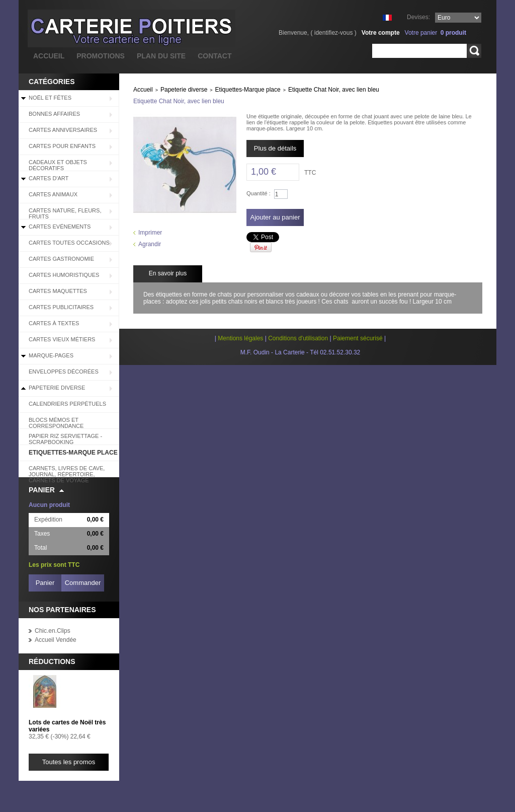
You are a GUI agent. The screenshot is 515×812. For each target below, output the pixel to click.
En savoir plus (168, 273)
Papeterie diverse (57, 388)
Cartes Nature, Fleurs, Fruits (65, 213)
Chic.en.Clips (53, 631)
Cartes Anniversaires (63, 130)
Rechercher (474, 51)
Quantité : (259, 193)
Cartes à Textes (54, 323)
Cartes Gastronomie (61, 259)
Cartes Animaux (53, 194)
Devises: (418, 17)
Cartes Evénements (60, 227)
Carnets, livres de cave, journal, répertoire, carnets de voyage (67, 471)
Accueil (143, 90)
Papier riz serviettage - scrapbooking (65, 439)
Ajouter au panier (275, 217)
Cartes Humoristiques (64, 275)
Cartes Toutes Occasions (69, 243)
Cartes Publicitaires (61, 307)
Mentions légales (240, 338)
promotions (101, 56)
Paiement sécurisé (358, 338)
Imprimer (150, 233)
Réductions (52, 661)
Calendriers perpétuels (67, 404)
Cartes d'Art (49, 178)
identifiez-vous (334, 33)
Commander (83, 583)
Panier (42, 490)
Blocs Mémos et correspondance (56, 423)
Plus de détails (275, 148)
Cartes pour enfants (62, 146)
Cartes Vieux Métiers (62, 339)
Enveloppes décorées (64, 372)
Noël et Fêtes (50, 98)
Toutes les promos (69, 762)
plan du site (161, 56)
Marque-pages (51, 355)
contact (214, 56)
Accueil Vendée (56, 640)
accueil (49, 56)
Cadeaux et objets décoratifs (58, 165)
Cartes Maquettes (58, 291)
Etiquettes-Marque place (73, 453)
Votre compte (381, 33)
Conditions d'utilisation (298, 338)
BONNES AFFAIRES (54, 114)
